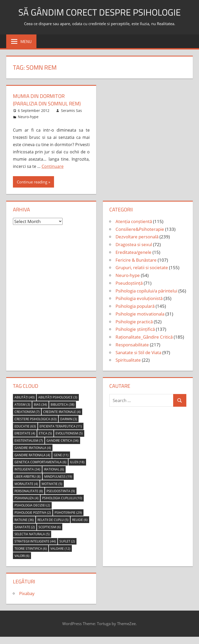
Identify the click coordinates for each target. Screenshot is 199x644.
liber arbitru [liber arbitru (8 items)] (28, 476)
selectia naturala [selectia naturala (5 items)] (32, 534)
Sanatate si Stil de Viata (138, 352)
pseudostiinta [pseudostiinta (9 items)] (61, 491)
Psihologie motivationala (140, 313)
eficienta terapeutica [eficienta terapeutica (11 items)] (61, 426)
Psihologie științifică (135, 329)
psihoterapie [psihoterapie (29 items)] (68, 512)
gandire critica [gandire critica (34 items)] (63, 440)
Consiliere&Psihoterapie (140, 229)
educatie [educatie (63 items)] (25, 426)
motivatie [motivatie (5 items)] (52, 483)
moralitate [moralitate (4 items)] (26, 483)
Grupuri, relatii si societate (142, 267)
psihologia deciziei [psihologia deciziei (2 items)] (32, 505)
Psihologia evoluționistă (139, 298)
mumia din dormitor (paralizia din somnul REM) (47, 100)
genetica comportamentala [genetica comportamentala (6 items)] (40, 462)
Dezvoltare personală (137, 236)
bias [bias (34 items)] (40, 404)
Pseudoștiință (129, 282)
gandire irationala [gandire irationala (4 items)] (33, 447)
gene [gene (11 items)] (61, 455)
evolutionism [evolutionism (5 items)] (69, 433)
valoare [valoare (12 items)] (60, 548)
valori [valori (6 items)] (22, 555)
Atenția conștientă (134, 221)
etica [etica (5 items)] (45, 433)
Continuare (53, 166)
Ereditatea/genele (133, 252)
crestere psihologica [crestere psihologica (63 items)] (36, 418)
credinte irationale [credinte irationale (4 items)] (62, 411)
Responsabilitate (132, 344)
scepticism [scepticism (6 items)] (50, 527)
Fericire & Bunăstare (136, 259)
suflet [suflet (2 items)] (67, 541)
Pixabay (27, 593)
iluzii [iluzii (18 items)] (77, 462)
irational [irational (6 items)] (54, 469)
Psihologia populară (135, 306)
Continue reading (32, 181)
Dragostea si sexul (134, 244)
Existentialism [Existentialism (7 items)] (29, 440)
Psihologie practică (134, 321)
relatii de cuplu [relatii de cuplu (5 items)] (53, 519)
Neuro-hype (28, 116)
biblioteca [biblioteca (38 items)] (63, 404)
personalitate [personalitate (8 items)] (29, 491)
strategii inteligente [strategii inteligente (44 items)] (35, 541)
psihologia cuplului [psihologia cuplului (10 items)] (62, 498)
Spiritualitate (128, 360)
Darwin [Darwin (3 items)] (69, 418)
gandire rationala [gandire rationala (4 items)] (32, 455)
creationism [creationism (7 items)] (27, 411)
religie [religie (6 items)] (80, 519)
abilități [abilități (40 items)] (25, 397)
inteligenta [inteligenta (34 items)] (27, 469)
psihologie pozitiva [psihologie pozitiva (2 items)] (33, 512)
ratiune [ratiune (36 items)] (24, 519)
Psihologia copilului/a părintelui (146, 290)
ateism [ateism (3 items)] (22, 404)
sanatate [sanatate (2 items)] (25, 527)
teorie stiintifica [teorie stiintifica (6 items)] (31, 548)
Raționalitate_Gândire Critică (144, 336)
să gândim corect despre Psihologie (99, 12)
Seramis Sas (71, 110)
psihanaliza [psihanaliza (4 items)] (26, 498)
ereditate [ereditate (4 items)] (25, 433)
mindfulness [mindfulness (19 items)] (58, 476)
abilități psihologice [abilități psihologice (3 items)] (58, 397)
